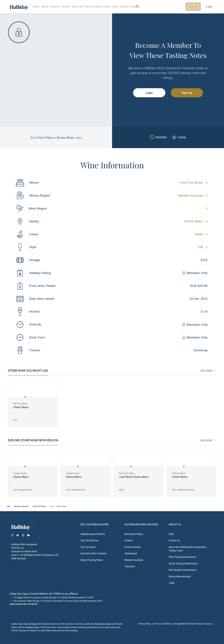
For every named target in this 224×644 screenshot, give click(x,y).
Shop (146, 7)
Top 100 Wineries (90, 540)
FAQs (171, 534)
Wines (37, 7)
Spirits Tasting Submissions (183, 564)
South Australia (133, 547)
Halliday (20, 7)
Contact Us (175, 540)
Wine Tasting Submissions (182, 557)
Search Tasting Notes (92, 560)
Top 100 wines (88, 547)
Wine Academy (101, 7)
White (199, 234)
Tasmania (130, 566)
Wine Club (83, 7)
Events (116, 7)
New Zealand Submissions (183, 570)
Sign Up (193, 7)
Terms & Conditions (163, 624)
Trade (172, 583)
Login (209, 7)
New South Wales (134, 534)
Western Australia (191, 196)
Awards (136, 7)
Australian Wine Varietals (94, 553)
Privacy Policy (145, 624)
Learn (126, 7)
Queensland (131, 553)
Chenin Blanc (194, 221)
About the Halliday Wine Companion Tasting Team (187, 549)
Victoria (129, 540)
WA (9, 506)
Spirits (47, 7)
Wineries (58, 7)
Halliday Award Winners (93, 534)
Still (201, 247)
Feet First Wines (191, 183)
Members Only (195, 273)
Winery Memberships (180, 577)
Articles (70, 7)
